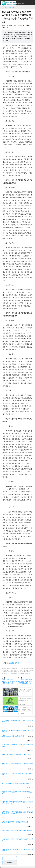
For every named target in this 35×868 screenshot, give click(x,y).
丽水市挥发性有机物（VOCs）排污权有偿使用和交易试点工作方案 (9, 681)
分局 (16, 663)
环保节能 (11, 7)
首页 (6, 7)
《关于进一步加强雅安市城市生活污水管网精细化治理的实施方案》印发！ (25, 681)
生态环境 (12, 663)
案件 (19, 663)
